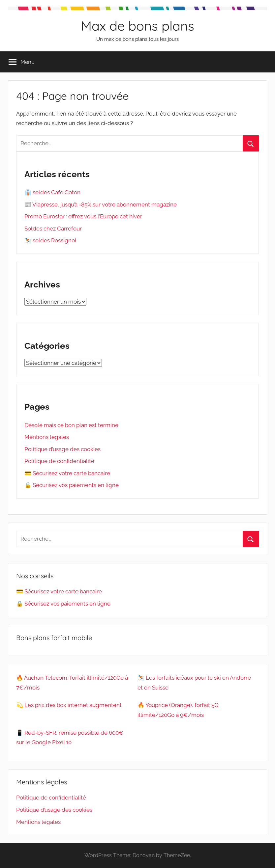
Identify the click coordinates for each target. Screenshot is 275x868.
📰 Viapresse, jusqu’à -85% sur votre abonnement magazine (101, 204)
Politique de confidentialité (59, 461)
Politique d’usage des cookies (62, 449)
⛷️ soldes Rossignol (50, 240)
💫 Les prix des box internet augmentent (69, 705)
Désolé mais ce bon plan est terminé (71, 425)
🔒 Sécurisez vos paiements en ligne (72, 485)
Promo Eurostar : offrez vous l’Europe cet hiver (83, 216)
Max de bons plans (137, 26)
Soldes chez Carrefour (53, 229)
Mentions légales (47, 437)
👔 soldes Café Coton (52, 192)
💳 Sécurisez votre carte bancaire (67, 473)
